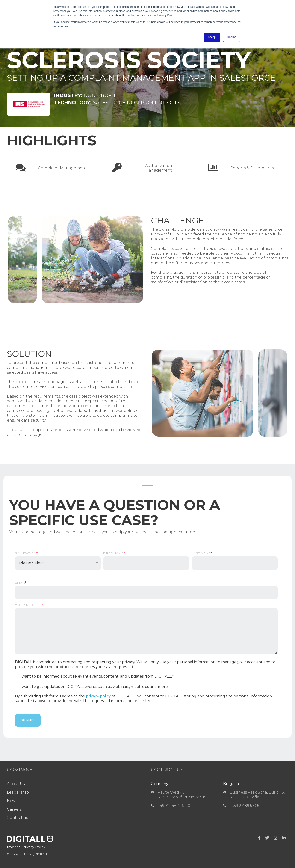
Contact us (17, 818)
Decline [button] (232, 37)
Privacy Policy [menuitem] (34, 847)
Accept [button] (212, 37)
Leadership (18, 792)
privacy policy (98, 696)
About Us (16, 784)
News (12, 801)
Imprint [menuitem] (13, 847)
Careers (14, 809)
